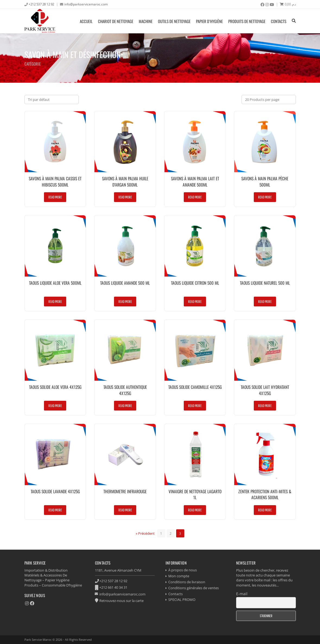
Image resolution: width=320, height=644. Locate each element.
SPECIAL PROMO (182, 600)
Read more (55, 197)
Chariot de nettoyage (116, 21)
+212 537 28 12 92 (41, 4)
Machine (146, 21)
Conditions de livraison (187, 582)
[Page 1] (161, 533)
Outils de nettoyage (174, 21)
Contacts (279, 21)
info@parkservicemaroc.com (86, 4)
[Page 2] (171, 533)
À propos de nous (183, 570)
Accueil (86, 21)
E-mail (242, 594)
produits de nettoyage (247, 21)
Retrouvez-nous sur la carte (121, 601)
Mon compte (179, 576)
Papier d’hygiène (209, 21)
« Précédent (145, 533)
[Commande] (52, 100)
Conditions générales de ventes (194, 588)
